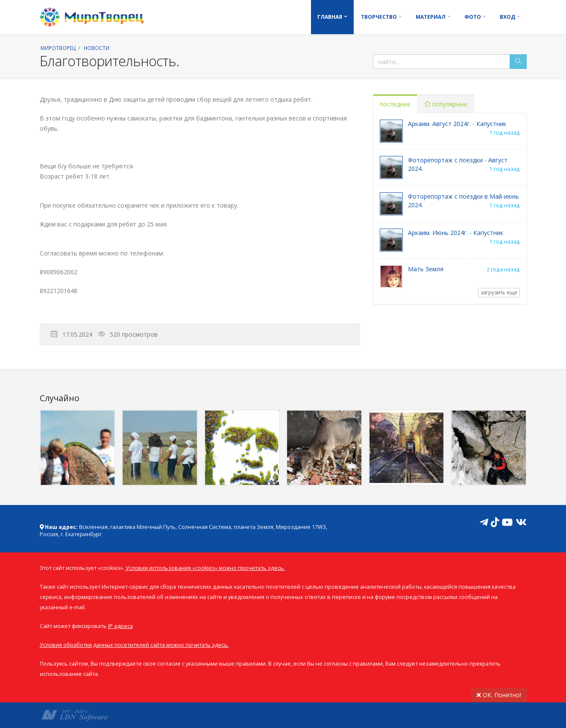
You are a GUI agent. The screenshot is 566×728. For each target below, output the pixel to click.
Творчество (379, 17)
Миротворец (58, 48)
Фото (473, 17)
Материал (431, 17)
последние (395, 104)
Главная (330, 17)
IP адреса (120, 626)
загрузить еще (499, 292)
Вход (507, 17)
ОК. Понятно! (499, 695)
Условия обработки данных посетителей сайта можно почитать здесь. (134, 645)
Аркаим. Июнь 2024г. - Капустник (456, 233)
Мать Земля (426, 269)
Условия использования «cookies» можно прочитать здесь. (205, 568)
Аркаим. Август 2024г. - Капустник (457, 124)
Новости (97, 48)
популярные (446, 104)
